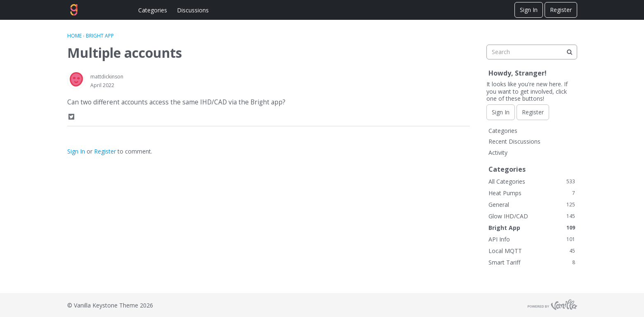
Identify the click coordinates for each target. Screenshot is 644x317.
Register (561, 10)
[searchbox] (532, 52)
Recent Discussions (514, 141)
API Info (532, 239)
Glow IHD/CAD (532, 216)
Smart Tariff (532, 262)
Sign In (529, 10)
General (532, 205)
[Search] (570, 52)
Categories (153, 10)
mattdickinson (107, 77)
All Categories (532, 181)
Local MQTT (532, 251)
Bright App (532, 228)
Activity (498, 153)
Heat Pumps (532, 193)
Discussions (193, 10)
